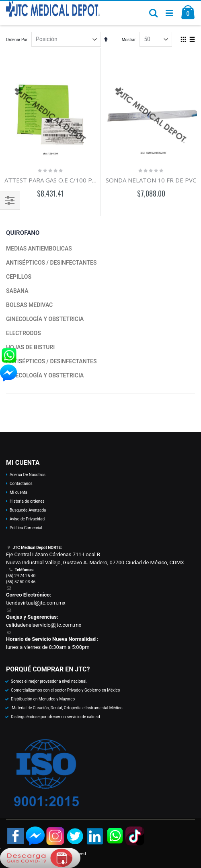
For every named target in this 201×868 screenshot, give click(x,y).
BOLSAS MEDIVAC (29, 305)
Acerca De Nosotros (28, 475)
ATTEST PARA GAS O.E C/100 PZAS (53, 180)
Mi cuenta (18, 492)
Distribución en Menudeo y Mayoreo (43, 699)
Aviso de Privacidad (27, 519)
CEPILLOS (19, 277)
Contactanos (21, 484)
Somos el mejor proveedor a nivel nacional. (49, 681)
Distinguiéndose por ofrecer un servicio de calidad (55, 717)
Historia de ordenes (27, 501)
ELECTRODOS (24, 333)
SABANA (17, 291)
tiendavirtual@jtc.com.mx (36, 603)
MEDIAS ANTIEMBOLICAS (39, 249)
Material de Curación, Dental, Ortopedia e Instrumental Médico (67, 708)
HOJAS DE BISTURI (30, 347)
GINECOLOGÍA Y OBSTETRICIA (45, 319)
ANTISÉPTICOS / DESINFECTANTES (51, 263)
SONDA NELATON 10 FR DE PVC (151, 180)
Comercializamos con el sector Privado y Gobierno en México (66, 690)
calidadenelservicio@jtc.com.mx (44, 625)
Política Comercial (26, 528)
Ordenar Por (17, 40)
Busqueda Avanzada (28, 510)
